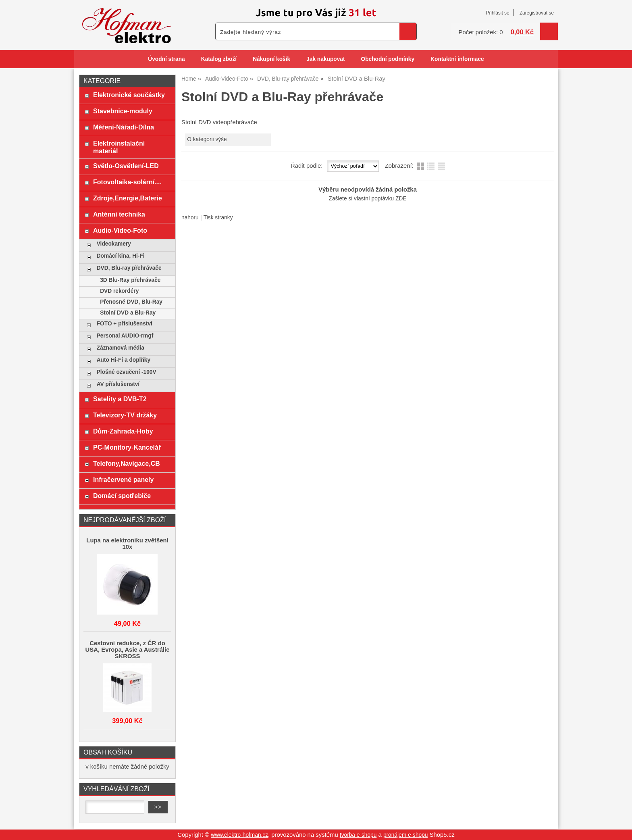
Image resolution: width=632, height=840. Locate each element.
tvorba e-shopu (358, 835)
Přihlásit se (497, 13)
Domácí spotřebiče (122, 496)
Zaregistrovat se (537, 13)
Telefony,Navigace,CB (127, 463)
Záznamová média (121, 348)
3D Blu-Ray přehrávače (130, 280)
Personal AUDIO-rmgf (125, 336)
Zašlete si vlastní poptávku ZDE (368, 199)
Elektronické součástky (129, 95)
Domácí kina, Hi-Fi (121, 256)
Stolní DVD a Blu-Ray (128, 313)
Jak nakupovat (325, 59)
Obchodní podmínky (388, 59)
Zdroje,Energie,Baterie (128, 198)
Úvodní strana (166, 59)
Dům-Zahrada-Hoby (123, 431)
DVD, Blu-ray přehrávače (129, 268)
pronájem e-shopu (406, 835)
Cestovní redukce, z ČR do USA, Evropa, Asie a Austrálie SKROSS (128, 650)
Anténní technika (119, 214)
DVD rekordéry (119, 291)
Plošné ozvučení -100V (127, 372)
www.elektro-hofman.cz (239, 835)
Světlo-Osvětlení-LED (126, 166)
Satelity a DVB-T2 (120, 399)
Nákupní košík (271, 59)
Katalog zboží (219, 59)
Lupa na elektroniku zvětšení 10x (127, 544)
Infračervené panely (123, 479)
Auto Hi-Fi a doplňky (124, 360)
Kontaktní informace (457, 59)
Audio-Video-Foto (120, 230)
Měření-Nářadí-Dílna (124, 127)
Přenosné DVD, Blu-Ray (131, 302)
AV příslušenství (118, 384)
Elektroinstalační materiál (119, 147)
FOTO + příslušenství (125, 324)
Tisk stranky (218, 218)
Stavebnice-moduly (123, 111)
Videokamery (114, 244)
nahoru (190, 218)
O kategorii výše (207, 139)
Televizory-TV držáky (125, 415)
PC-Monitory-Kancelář (127, 447)
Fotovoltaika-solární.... (127, 182)
